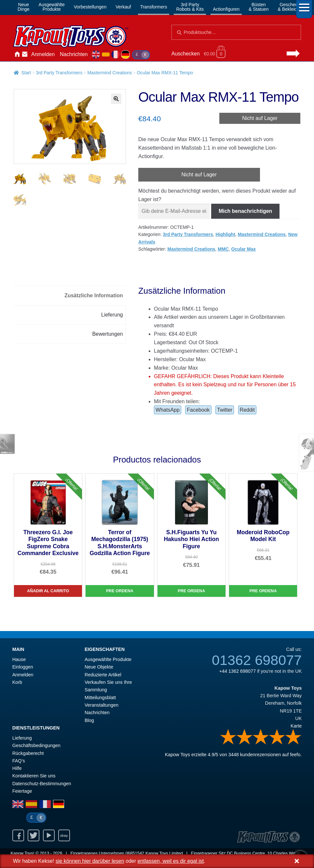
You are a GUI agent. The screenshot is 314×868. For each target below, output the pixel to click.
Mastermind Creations (109, 73)
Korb (17, 682)
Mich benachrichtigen (245, 211)
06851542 (135, 853)
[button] (116, 99)
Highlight (225, 234)
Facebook (198, 410)
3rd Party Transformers (59, 73)
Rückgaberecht (28, 753)
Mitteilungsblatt (100, 698)
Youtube (49, 835)
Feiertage (22, 791)
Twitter (225, 410)
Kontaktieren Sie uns (25, 54)
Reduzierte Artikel (103, 675)
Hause (17, 54)
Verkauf (123, 7)
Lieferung (22, 738)
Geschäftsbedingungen (36, 745)
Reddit (247, 410)
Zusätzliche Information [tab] (94, 295)
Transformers (154, 7)
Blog (89, 720)
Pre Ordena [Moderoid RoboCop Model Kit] (263, 591)
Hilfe (17, 768)
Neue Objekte (99, 667)
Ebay (64, 835)
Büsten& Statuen (259, 7)
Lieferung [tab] (112, 315)
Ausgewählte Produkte (108, 659)
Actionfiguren (226, 9)
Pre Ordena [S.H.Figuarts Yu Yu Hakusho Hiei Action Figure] (191, 591)
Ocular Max (244, 249)
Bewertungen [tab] (107, 334)
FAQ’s (19, 761)
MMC (223, 249)
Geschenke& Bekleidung (291, 7)
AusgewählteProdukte (52, 7)
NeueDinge (24, 7)
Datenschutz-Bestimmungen (42, 784)
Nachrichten (74, 54)
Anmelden (43, 54)
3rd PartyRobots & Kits (190, 7)
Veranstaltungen (102, 705)
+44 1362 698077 (238, 671)
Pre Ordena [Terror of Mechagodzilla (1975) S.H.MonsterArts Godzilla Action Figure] (120, 591)
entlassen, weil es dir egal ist (171, 861)
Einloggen (23, 667)
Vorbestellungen (90, 7)
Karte (296, 726)
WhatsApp (168, 410)
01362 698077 (257, 660)
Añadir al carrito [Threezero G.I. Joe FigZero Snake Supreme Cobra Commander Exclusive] (48, 591)
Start (26, 73)
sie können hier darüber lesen (90, 861)
